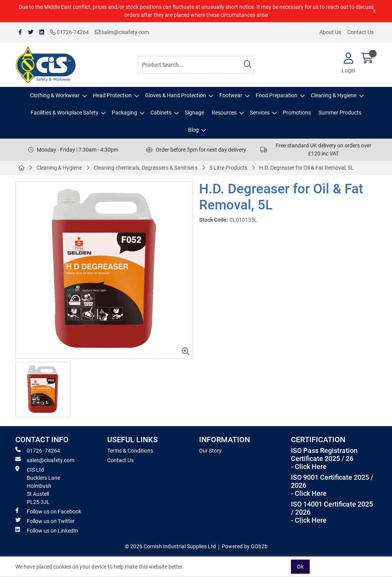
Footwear (231, 95)
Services (260, 113)
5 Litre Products (228, 168)
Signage (194, 113)
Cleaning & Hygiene (334, 95)
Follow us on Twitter (45, 521)
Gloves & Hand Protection (176, 95)
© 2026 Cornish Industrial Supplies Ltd (170, 546)
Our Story (210, 451)
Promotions (297, 113)
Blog (193, 130)
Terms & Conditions (130, 451)
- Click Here (309, 467)
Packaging (124, 113)
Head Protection (112, 95)
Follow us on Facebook (48, 511)
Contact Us (360, 32)
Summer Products (340, 113)
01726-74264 (69, 32)
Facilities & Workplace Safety (65, 113)
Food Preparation (277, 95)
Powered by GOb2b (245, 546)
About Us (330, 32)
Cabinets (161, 113)
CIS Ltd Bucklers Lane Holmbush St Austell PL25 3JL (38, 485)
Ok (300, 567)
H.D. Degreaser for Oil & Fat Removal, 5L (306, 168)
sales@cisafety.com (122, 32)
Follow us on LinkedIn (47, 530)
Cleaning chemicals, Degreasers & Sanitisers (146, 168)
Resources (224, 113)
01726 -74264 (38, 450)
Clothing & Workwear (55, 95)
